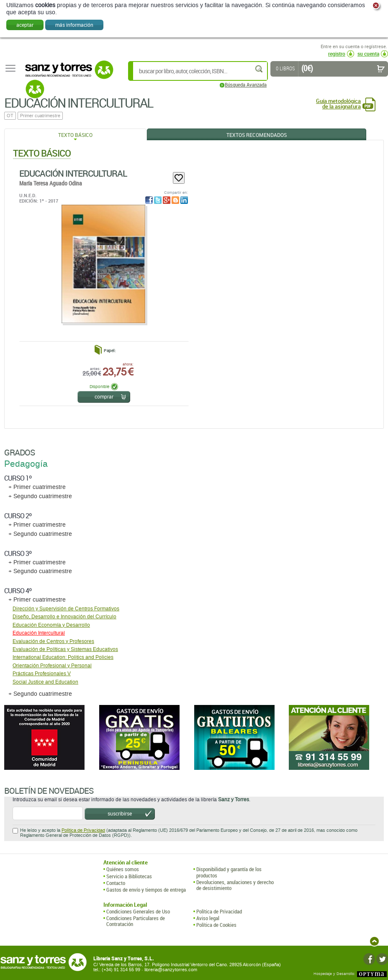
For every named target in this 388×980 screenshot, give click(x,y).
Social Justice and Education (45, 682)
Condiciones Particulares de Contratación (136, 921)
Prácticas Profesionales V (42, 674)
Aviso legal (208, 918)
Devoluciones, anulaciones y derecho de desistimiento (235, 885)
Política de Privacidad (83, 830)
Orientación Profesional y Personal (52, 666)
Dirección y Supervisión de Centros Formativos (66, 609)
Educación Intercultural (73, 173)
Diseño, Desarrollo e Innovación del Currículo (64, 617)
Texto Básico (75, 135)
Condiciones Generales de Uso (138, 911)
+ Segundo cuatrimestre (40, 496)
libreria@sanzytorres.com (171, 970)
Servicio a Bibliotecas (129, 876)
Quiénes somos (123, 869)
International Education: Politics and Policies (63, 657)
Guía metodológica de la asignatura (338, 104)
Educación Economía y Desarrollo (51, 625)
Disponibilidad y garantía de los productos (229, 872)
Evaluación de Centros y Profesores (53, 641)
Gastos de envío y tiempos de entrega (146, 890)
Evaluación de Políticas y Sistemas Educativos (65, 649)
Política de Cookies (216, 925)
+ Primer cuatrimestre (37, 487)
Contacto (116, 883)
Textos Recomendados (257, 135)
